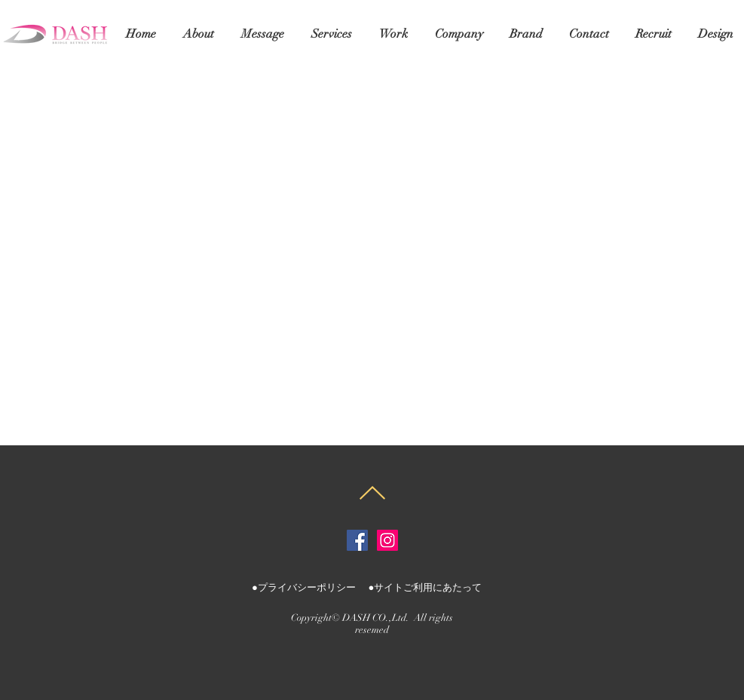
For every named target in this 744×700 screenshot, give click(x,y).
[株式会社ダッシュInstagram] (387, 540)
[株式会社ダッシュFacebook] (357, 540)
